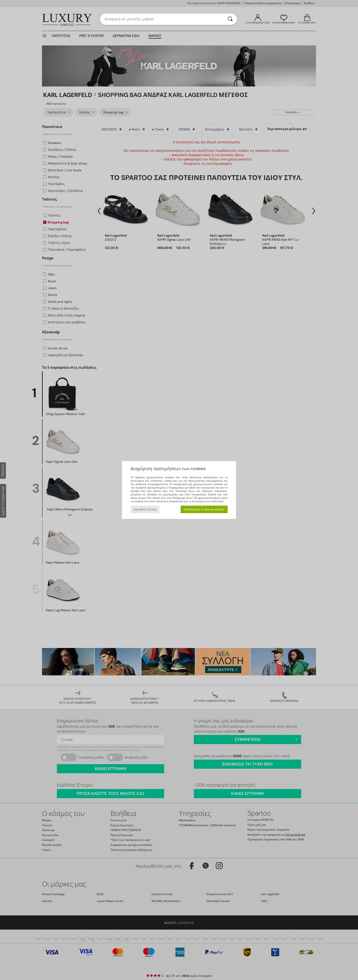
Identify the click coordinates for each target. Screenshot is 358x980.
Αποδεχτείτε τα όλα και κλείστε (204, 509)
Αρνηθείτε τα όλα (145, 509)
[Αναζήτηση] (230, 19)
